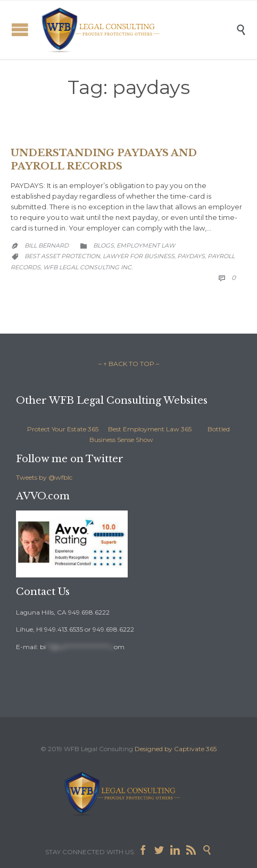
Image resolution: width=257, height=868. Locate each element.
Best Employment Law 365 (150, 429)
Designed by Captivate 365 (176, 749)
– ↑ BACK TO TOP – (129, 364)
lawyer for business (139, 256)
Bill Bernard (47, 245)
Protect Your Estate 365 (63, 429)
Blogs (103, 245)
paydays (191, 256)
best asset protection (62, 256)
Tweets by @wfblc (44, 477)
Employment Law (146, 245)
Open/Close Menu (20, 29)
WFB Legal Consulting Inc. (88, 267)
